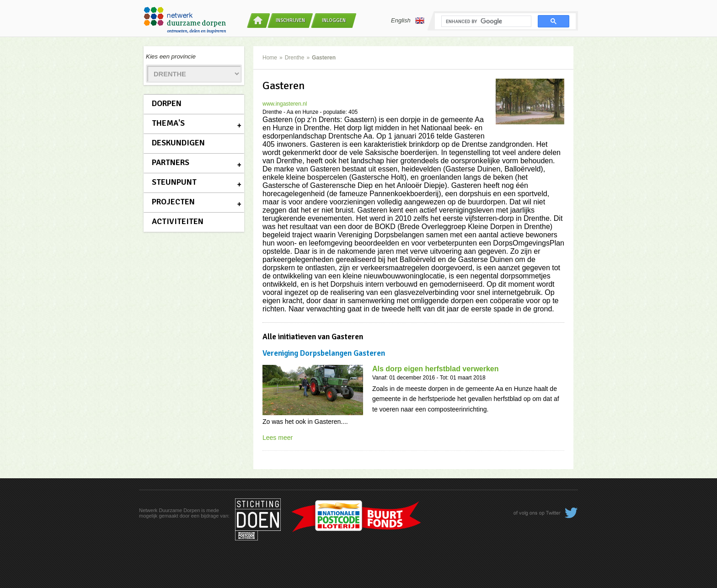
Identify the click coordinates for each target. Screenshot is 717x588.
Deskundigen (178, 143)
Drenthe (295, 58)
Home (270, 58)
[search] (485, 21)
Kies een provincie (171, 56)
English (408, 21)
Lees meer (278, 438)
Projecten (173, 202)
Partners (171, 162)
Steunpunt (174, 182)
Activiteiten (178, 221)
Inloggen (334, 20)
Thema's (168, 123)
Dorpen (167, 103)
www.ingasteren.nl (285, 104)
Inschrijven (290, 20)
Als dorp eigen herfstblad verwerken (436, 369)
